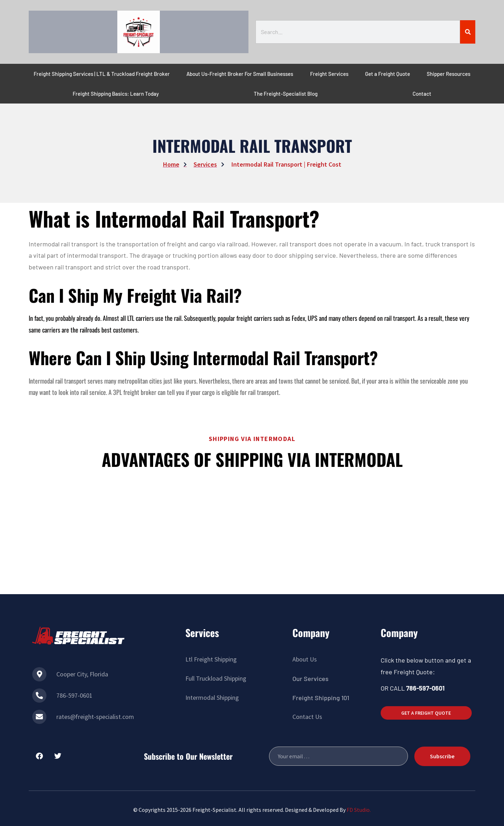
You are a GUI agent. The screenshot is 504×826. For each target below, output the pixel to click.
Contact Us (307, 717)
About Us (305, 659)
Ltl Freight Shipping (211, 659)
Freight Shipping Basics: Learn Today (116, 94)
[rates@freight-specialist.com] (39, 717)
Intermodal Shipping (212, 697)
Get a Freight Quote (388, 74)
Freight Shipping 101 (321, 698)
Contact (422, 94)
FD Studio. (359, 810)
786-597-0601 (74, 695)
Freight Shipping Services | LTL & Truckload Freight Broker (102, 74)
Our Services (310, 679)
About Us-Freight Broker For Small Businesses (240, 74)
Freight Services (329, 74)
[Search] (468, 32)
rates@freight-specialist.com (95, 717)
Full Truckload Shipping (216, 678)
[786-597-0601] (39, 696)
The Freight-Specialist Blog (286, 94)
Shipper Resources (449, 74)
